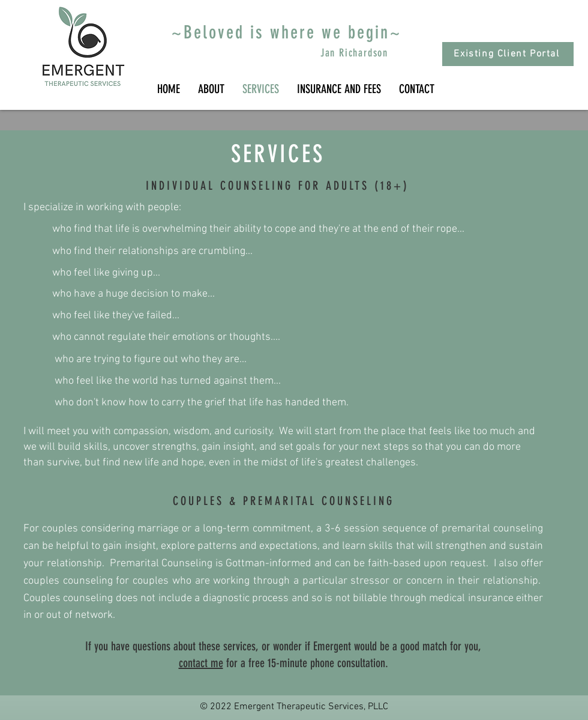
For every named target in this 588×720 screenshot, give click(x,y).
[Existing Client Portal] (508, 54)
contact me (201, 663)
